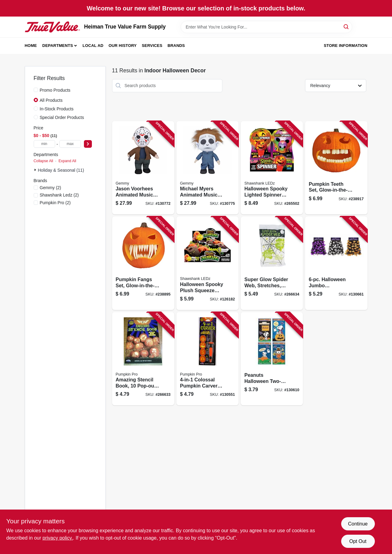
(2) (51, 188)
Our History (123, 46)
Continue (358, 524)
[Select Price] (88, 144)
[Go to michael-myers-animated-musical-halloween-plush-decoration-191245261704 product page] (207, 168)
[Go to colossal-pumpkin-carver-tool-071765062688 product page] (207, 359)
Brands (176, 46)
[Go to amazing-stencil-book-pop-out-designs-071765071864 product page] (143, 359)
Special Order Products (62, 117)
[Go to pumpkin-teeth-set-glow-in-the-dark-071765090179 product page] (336, 168)
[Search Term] (266, 27)
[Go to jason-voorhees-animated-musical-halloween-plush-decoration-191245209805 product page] (143, 168)
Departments (58, 46)
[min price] (44, 144)
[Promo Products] (36, 90)
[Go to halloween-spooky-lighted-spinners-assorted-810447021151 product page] (272, 168)
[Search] (347, 27)
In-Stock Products (57, 109)
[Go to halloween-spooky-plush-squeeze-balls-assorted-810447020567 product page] (207, 263)
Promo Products (55, 90)
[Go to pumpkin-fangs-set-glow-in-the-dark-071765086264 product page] (143, 263)
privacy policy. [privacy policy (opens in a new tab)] (58, 538)
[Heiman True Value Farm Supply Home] (52, 27)
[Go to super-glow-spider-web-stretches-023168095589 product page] (272, 263)
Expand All (67, 161)
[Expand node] (36, 170)
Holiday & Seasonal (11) (61, 170)
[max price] (70, 144)
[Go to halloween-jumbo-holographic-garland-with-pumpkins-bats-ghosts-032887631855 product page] (336, 263)
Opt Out (358, 541)
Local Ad (93, 46)
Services (152, 46)
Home (31, 46)
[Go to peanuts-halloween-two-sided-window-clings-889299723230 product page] (272, 359)
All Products (51, 100)
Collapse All (43, 161)
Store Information (345, 46)
